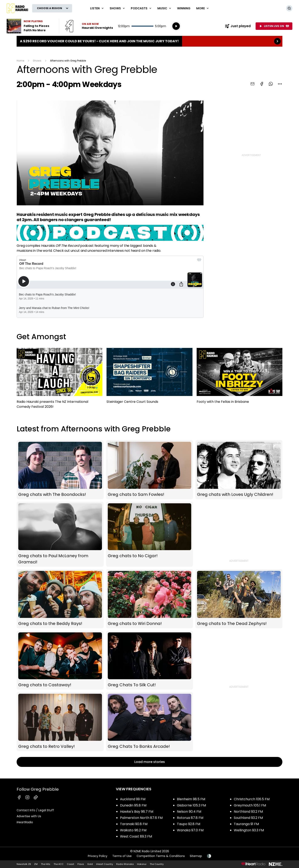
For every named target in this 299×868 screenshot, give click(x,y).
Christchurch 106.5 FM (252, 799)
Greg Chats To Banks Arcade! (150, 722)
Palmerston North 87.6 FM (141, 818)
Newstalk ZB (24, 864)
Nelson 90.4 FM (189, 812)
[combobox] (280, 84)
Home (20, 61)
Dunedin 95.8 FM (133, 805)
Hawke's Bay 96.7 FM (137, 812)
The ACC (59, 864)
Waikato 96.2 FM (133, 830)
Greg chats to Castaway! (60, 660)
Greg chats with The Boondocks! (60, 470)
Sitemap (196, 856)
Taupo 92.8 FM (189, 824)
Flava (81, 864)
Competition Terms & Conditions (161, 856)
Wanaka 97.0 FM (190, 830)
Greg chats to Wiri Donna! (150, 599)
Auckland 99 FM (133, 799)
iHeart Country (105, 864)
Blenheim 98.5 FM (191, 799)
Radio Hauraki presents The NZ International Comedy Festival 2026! (59, 380)
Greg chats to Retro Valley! (60, 722)
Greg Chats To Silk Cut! (150, 660)
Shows (37, 61)
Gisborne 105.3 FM (191, 805)
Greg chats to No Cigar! (150, 534)
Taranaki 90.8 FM (134, 824)
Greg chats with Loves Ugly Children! (239, 470)
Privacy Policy (98, 856)
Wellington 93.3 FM (249, 830)
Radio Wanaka (125, 864)
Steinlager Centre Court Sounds (149, 378)
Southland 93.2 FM (248, 818)
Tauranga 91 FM (246, 824)
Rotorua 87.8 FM (190, 818)
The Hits (46, 864)
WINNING (184, 8)
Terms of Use (122, 856)
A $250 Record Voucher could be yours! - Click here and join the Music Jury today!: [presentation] (149, 41)
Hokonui (142, 864)
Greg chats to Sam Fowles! (150, 470)
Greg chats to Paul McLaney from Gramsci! (60, 534)
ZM (36, 864)
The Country (157, 864)
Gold (90, 864)
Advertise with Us (29, 816)
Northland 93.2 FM (248, 812)
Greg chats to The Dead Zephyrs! (239, 599)
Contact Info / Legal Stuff (35, 810)
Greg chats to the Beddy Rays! (60, 599)
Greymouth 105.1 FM (250, 805)
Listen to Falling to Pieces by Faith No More (30, 26)
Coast (70, 864)
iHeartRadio (25, 822)
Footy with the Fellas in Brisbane (240, 378)
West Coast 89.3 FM (136, 836)
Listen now (89, 26)
